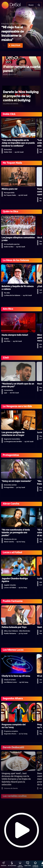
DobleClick (4, 866)
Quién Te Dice (28, 866)
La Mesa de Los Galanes (35, 866)
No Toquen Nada (12, 866)
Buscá (31, 5)
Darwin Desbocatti (20, 866)
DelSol (15, 5)
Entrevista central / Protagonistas (14, 24)
